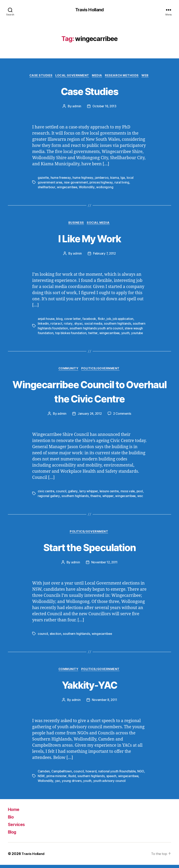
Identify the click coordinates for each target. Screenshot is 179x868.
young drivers (72, 784)
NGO (142, 775)
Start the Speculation (89, 549)
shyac (78, 325)
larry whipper (89, 493)
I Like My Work (90, 239)
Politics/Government (102, 370)
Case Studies (38, 76)
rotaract (56, 325)
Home (15, 812)
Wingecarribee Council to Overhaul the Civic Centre (89, 393)
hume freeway (61, 179)
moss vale (129, 493)
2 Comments (123, 416)
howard (92, 775)
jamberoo (103, 179)
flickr (102, 320)
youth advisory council (109, 784)
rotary (68, 325)
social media (93, 325)
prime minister (57, 779)
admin (76, 107)
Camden (44, 775)
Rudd (72, 779)
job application (124, 320)
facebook (90, 320)
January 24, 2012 (89, 416)
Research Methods (124, 76)
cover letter (73, 320)
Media (98, 76)
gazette (43, 179)
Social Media (99, 224)
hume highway (84, 179)
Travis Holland (89, 10)
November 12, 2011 (104, 565)
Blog (13, 835)
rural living (123, 183)
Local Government (71, 76)
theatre (96, 498)
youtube (138, 334)
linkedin (43, 325)
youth (127, 334)
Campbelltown (62, 775)
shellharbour (47, 188)
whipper (109, 498)
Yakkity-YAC (89, 687)
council (61, 493)
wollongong (106, 188)
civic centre (46, 493)
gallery (73, 493)
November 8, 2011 (105, 703)
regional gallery (49, 498)
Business (76, 224)
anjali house (46, 320)
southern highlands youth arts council (96, 330)
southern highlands (118, 325)
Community (68, 370)
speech (112, 779)
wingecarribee (68, 188)
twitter (93, 334)
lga (124, 179)
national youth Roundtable (118, 775)
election (56, 636)
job (110, 320)
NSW (41, 779)
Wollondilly (88, 188)
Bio (11, 820)
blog (60, 320)
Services (18, 828)
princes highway (102, 183)
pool (141, 493)
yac (58, 784)
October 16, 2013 (104, 107)
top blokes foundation (71, 334)
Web (149, 76)
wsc (142, 498)
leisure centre (110, 493)
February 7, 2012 (104, 255)
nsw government (77, 183)
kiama (116, 179)
